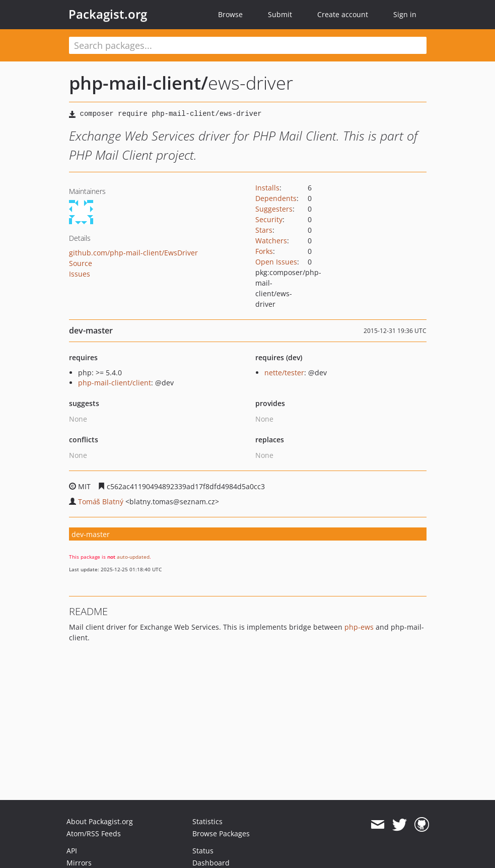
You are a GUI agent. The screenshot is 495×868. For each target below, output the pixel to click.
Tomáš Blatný (101, 502)
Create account (343, 14)
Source (81, 263)
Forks (264, 251)
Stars (264, 230)
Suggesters (274, 209)
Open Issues (276, 262)
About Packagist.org (100, 821)
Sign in (405, 14)
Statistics (207, 821)
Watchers (271, 241)
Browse (230, 14)
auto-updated (133, 557)
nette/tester (284, 373)
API (72, 851)
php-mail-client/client (115, 383)
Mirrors (79, 863)
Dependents (276, 198)
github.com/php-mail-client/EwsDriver (133, 253)
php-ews (359, 627)
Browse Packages (221, 833)
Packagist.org (108, 14)
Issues (80, 274)
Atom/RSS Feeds (94, 833)
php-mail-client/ (138, 83)
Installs (267, 188)
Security (269, 219)
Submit (280, 14)
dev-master (91, 534)
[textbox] (248, 45)
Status (203, 851)
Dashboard (211, 863)
